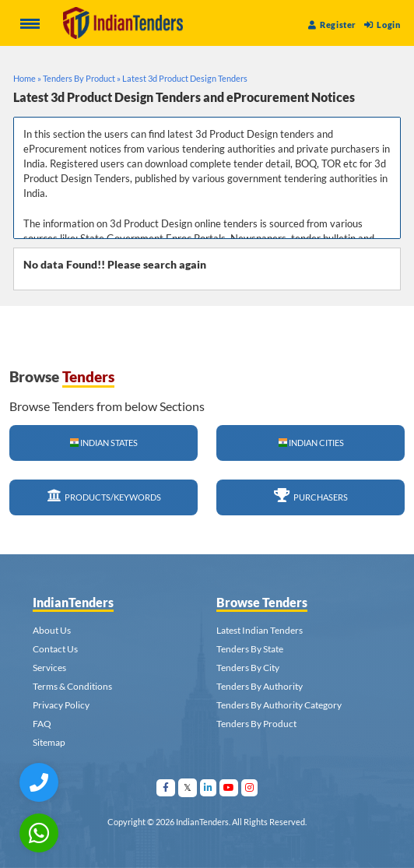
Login (382, 25)
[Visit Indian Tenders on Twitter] (188, 787)
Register (332, 25)
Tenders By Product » (82, 78)
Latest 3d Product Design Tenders (185, 78)
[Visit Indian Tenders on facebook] (166, 787)
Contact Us (55, 649)
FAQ (42, 724)
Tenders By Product (256, 724)
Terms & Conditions (72, 686)
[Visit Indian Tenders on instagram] (250, 787)
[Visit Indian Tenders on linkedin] (209, 787)
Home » (27, 78)
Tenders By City (248, 668)
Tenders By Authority (260, 686)
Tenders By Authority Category (279, 705)
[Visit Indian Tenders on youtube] (229, 787)
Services (49, 668)
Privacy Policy (61, 705)
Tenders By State (250, 649)
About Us (52, 630)
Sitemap (49, 742)
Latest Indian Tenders (260, 630)
